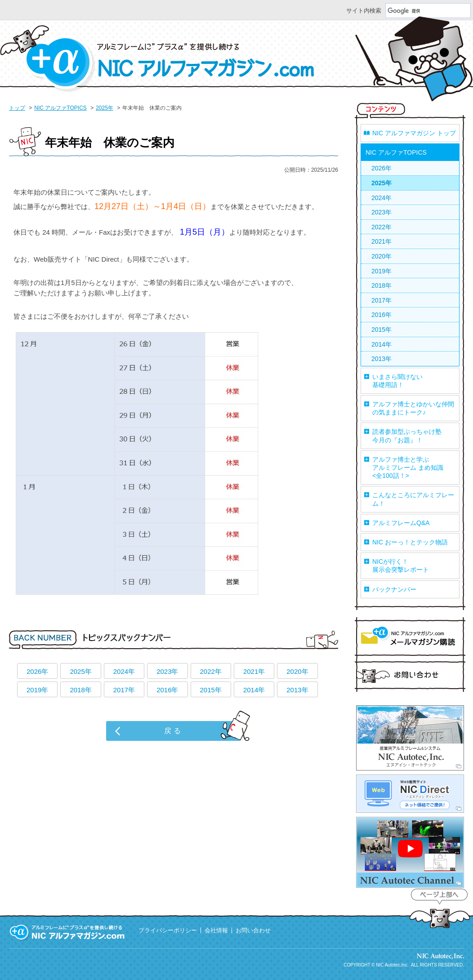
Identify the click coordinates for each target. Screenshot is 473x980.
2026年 (37, 671)
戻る (174, 731)
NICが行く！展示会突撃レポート (401, 566)
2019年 (37, 690)
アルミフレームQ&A (401, 523)
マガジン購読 (410, 638)
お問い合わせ (410, 675)
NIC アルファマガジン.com (157, 58)
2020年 (297, 671)
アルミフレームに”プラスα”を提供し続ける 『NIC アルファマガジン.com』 (67, 932)
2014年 (254, 690)
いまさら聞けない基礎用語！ (397, 381)
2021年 (254, 671)
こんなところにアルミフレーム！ (413, 499)
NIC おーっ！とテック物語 (410, 542)
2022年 (211, 671)
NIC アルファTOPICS (60, 108)
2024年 (124, 671)
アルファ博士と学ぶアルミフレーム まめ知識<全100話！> (408, 468)
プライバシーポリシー (168, 930)
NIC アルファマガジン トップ (414, 133)
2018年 (80, 690)
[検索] (428, 11)
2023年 (167, 671)
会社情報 (216, 930)
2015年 (211, 690)
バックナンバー (394, 589)
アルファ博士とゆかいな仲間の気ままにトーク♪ (413, 408)
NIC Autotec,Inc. (392, 965)
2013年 (297, 690)
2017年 (124, 690)
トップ (17, 108)
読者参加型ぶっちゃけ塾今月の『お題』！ (407, 436)
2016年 (167, 690)
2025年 (105, 108)
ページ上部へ (439, 909)
